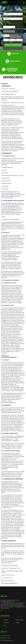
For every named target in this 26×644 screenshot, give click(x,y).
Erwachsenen (6, 34)
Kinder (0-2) (6, 38)
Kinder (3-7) (12, 38)
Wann (4, 25)
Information (6, 623)
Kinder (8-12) (19, 38)
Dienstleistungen (19, 620)
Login (5, 625)
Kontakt (17, 623)
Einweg (8, 22)
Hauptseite (6, 620)
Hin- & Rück (9, 23)
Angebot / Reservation (13, 45)
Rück (4, 30)
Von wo (5, 12)
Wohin (5, 17)
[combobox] (13, 14)
